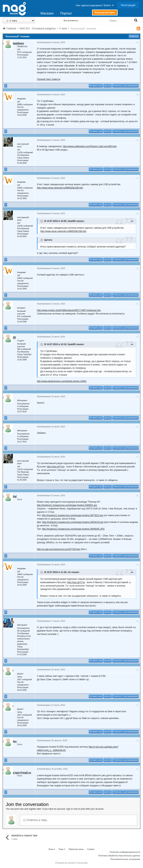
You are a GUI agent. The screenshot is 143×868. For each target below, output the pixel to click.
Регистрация (128, 5)
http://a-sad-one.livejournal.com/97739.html (59, 549)
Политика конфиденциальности (125, 852)
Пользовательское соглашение (125, 859)
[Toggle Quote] (42, 221)
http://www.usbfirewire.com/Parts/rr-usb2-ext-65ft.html (90, 146)
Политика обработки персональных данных (119, 856)
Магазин (47, 13)
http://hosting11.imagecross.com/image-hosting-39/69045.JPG (73, 529)
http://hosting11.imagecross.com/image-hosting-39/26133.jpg (73, 522)
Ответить (134, 36)
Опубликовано (51, 42)
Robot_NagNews (13, 43)
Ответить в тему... (36, 820)
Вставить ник (96, 86)
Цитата (108, 86)
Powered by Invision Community (71, 863)
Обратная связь (76, 849)
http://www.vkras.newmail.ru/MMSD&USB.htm (60, 188)
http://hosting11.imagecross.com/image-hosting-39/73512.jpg (72, 515)
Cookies (91, 849)
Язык (52, 849)
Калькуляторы (105, 12)
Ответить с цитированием (125, 86)
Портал (66, 13)
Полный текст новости (49, 79)
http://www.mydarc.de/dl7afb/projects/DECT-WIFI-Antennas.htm (69, 310)
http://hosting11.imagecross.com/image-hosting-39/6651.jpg (67, 505)
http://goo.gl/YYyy (56, 467)
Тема (62, 849)
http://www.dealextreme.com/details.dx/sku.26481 (62, 381)
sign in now (72, 809)
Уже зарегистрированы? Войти (95, 5)
